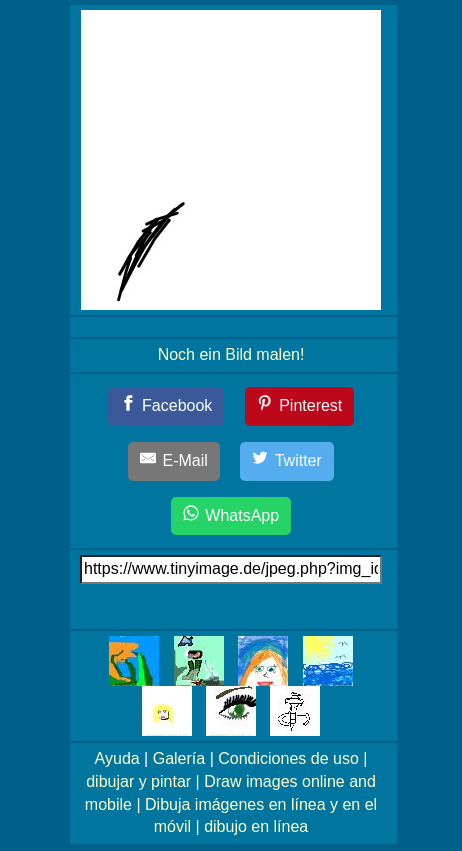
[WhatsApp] (231, 516)
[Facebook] (166, 406)
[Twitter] (287, 461)
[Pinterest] (300, 406)
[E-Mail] (174, 461)
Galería (179, 758)
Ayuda (117, 758)
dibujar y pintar (138, 781)
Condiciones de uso (288, 758)
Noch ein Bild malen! (231, 354)
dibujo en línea (256, 826)
